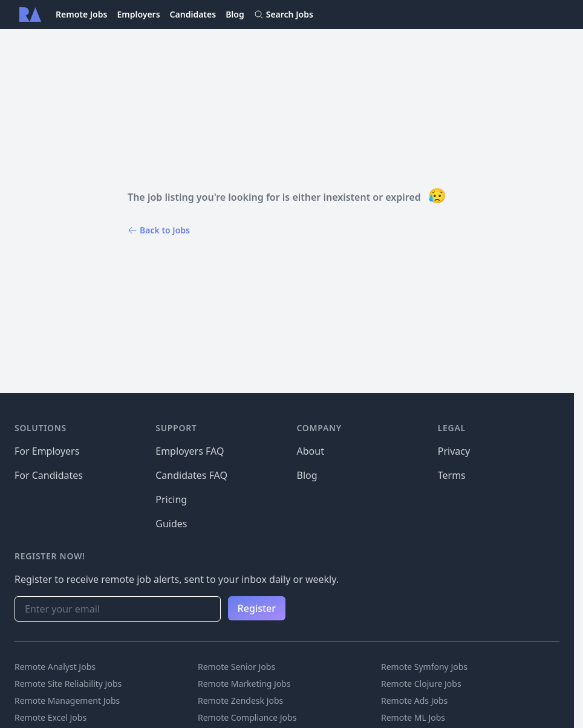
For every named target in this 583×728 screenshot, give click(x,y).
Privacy (454, 451)
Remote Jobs (81, 14)
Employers (138, 14)
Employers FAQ (190, 451)
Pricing (171, 499)
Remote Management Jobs (67, 700)
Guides (171, 524)
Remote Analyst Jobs (55, 667)
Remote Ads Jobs (414, 700)
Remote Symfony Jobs (424, 667)
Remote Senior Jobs (236, 667)
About (311, 451)
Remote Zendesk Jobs (240, 700)
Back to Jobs (159, 230)
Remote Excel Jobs (50, 717)
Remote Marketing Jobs (244, 684)
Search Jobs (284, 14)
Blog (235, 14)
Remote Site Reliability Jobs (68, 684)
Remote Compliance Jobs (247, 717)
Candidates (193, 14)
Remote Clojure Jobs (421, 684)
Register (257, 608)
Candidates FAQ (191, 475)
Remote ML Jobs (413, 717)
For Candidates (49, 475)
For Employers (47, 451)
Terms (452, 475)
